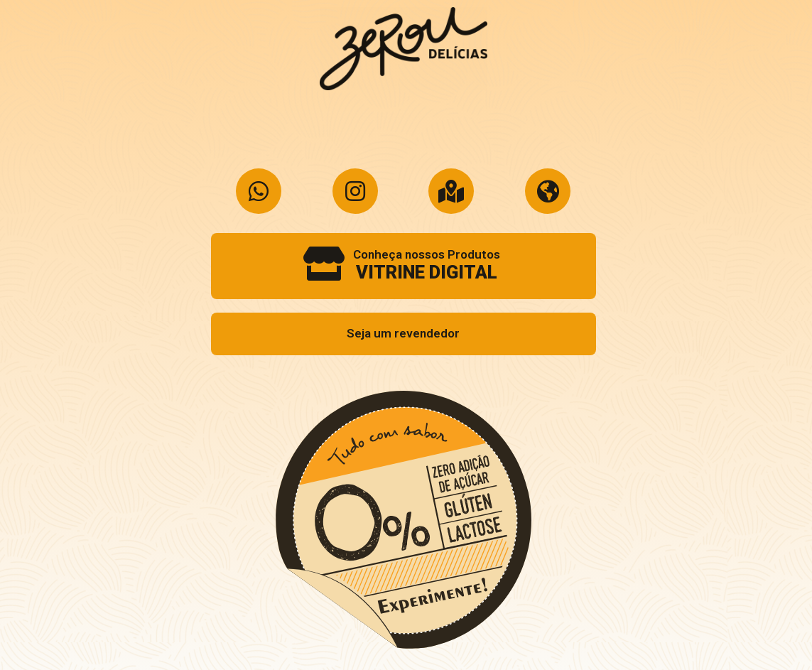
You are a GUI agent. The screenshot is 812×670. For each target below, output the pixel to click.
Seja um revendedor (403, 333)
